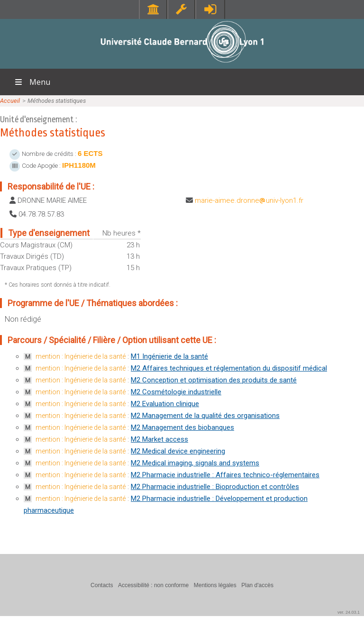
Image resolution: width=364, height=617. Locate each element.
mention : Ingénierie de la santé (81, 356)
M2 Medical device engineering (178, 451)
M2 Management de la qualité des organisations (205, 416)
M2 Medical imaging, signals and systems (195, 463)
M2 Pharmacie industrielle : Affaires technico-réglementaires (225, 475)
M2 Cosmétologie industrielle (176, 392)
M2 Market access (159, 439)
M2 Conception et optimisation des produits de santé (214, 380)
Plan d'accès (257, 585)
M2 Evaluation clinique (165, 404)
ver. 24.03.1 (349, 612)
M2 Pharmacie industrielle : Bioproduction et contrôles (215, 487)
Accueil (10, 101)
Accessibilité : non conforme (153, 585)
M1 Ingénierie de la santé (169, 356)
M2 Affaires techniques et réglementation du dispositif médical (229, 368)
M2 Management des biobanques (182, 427)
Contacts (102, 585)
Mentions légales (215, 585)
